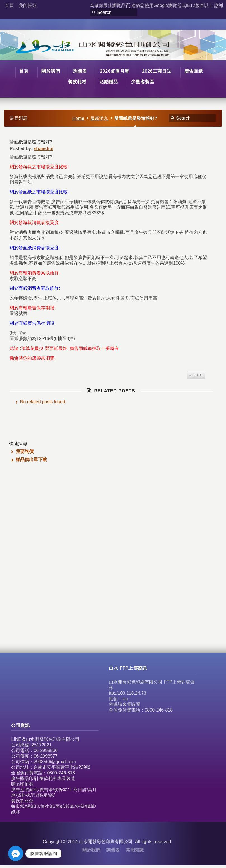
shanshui (44, 149)
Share (196, 375)
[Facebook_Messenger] (16, 853)
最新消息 (99, 118)
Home (78, 118)
